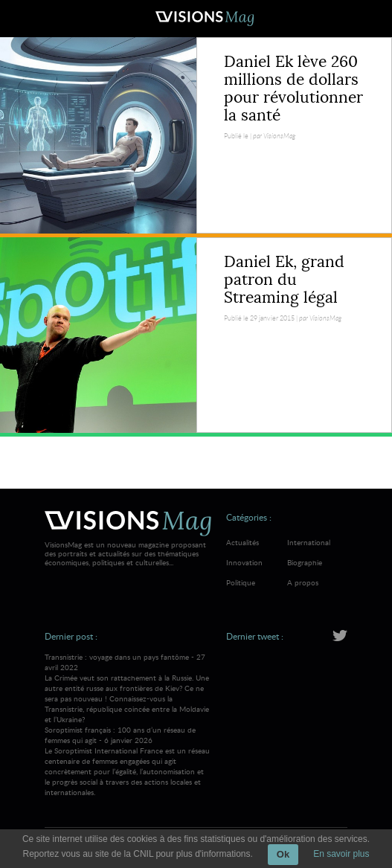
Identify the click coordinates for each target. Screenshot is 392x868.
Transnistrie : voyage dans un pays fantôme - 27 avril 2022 (128, 688)
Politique (241, 582)
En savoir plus (341, 854)
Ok (283, 854)
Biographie (305, 562)
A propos (303, 582)
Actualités (242, 542)
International (309, 542)
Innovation (244, 562)
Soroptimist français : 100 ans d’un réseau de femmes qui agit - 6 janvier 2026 (128, 761)
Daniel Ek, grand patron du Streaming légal (284, 280)
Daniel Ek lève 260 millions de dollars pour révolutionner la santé (293, 89)
